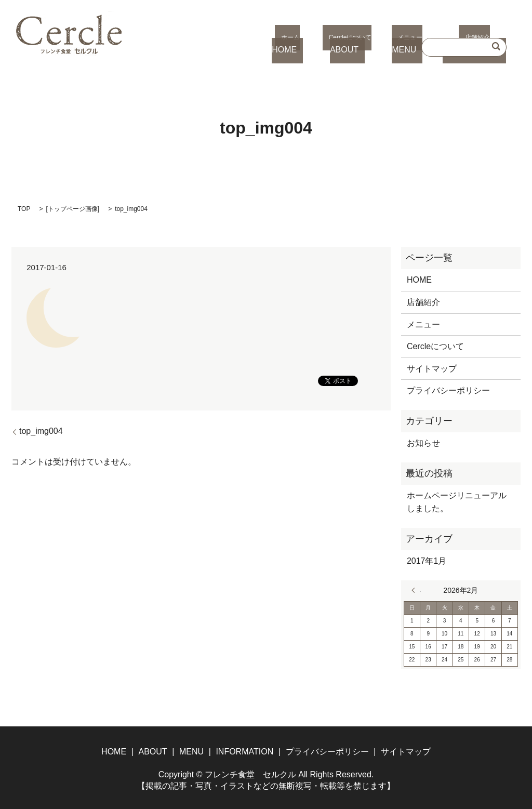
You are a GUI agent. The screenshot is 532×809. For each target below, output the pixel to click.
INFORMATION (244, 752)
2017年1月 (427, 561)
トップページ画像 (73, 209)
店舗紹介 (423, 302)
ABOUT (152, 752)
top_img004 (41, 431)
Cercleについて (435, 346)
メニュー (423, 324)
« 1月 (416, 590)
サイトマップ (432, 369)
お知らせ (423, 443)
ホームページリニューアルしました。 (457, 502)
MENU (191, 752)
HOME (419, 280)
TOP (24, 209)
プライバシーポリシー (448, 390)
